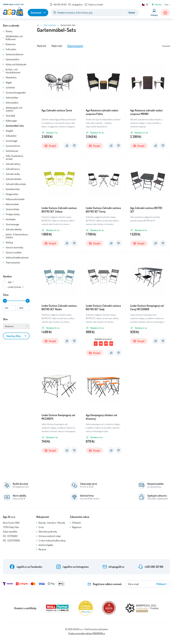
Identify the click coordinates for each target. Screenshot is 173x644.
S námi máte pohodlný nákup (52, 540)
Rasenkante (11, 77)
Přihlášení (76, 523)
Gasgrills (9, 131)
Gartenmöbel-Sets (15, 126)
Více (166, 5)
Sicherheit (10, 88)
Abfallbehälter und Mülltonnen (14, 38)
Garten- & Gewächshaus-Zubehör (17, 236)
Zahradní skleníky (14, 229)
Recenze (42, 549)
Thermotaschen (13, 263)
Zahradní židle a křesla (16, 184)
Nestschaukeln (12, 204)
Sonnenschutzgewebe (16, 93)
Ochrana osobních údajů (50, 536)
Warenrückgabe (46, 545)
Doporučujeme (75, 46)
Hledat (132, 13)
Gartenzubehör (13, 59)
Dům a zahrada (11, 25)
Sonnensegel (11, 141)
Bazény (9, 31)
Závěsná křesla (13, 209)
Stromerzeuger (13, 224)
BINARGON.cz (99, 633)
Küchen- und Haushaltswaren (13, 71)
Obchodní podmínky (48, 532)
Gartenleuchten (13, 189)
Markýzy (9, 242)
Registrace (77, 527)
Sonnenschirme (13, 146)
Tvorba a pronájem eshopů (80, 633)
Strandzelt (10, 116)
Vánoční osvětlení (14, 252)
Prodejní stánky (13, 214)
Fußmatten (11, 49)
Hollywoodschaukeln (15, 199)
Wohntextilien (12, 98)
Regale (9, 82)
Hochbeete (11, 219)
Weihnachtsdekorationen (17, 258)
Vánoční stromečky (15, 247)
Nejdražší (42, 46)
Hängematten (12, 194)
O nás (41, 527)
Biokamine (11, 44)
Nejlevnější (57, 46)
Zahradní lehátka (14, 179)
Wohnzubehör (12, 103)
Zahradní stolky (13, 174)
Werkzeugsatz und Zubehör (14, 109)
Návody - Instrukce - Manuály (52, 523)
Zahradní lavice (13, 169)
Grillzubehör (11, 136)
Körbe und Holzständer (16, 64)
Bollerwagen (11, 121)
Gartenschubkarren (15, 54)
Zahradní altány (13, 164)
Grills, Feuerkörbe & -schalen (15, 157)
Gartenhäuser (12, 151)
